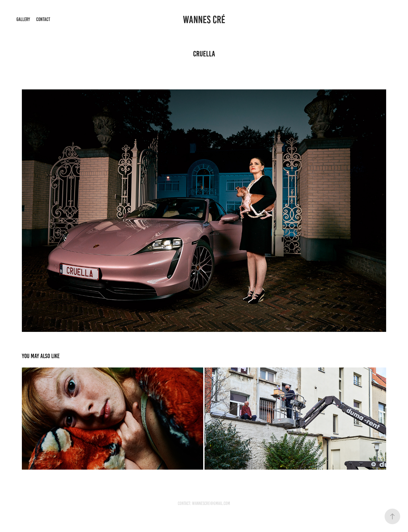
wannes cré (204, 20)
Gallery (23, 19)
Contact (43, 19)
